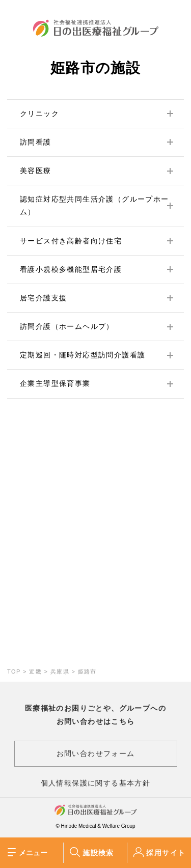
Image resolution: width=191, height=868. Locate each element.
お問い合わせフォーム (96, 753)
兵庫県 (60, 671)
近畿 (35, 671)
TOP (14, 671)
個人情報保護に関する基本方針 (96, 783)
